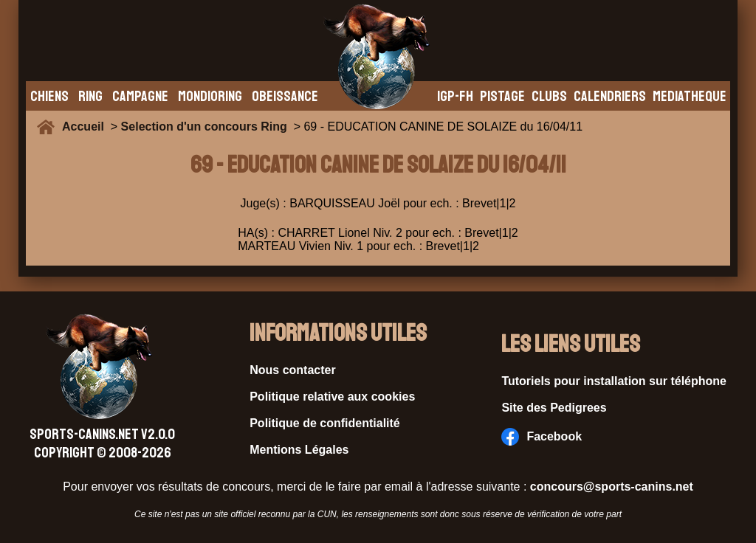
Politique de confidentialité (325, 423)
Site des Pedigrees (554, 408)
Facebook (542, 437)
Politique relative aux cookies (332, 397)
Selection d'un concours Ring (204, 127)
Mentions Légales (299, 450)
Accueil (86, 127)
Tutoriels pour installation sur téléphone (614, 381)
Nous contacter (292, 370)
